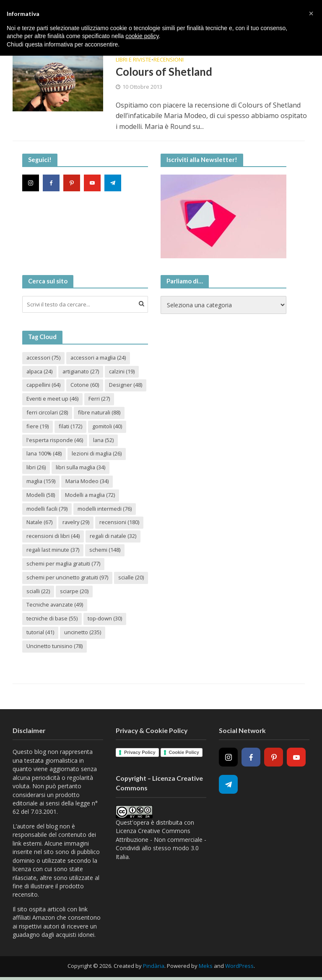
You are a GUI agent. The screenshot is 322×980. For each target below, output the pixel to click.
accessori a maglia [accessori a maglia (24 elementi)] (99, 358)
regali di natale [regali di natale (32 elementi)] (114, 537)
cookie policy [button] (142, 36)
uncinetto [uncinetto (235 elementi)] (83, 633)
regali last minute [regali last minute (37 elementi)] (53, 550)
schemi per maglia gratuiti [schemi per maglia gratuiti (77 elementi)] (64, 564)
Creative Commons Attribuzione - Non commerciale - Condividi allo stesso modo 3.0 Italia (161, 845)
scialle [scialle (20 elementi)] (39, 592)
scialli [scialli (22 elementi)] (74, 592)
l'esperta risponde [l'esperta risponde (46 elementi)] (55, 440)
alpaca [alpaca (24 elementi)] (40, 371)
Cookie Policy (184, 753)
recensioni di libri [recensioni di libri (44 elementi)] (53, 537)
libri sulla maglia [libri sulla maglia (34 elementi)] (81, 468)
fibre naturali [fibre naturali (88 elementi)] (100, 413)
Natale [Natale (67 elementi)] (40, 523)
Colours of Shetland (165, 72)
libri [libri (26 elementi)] (36, 468)
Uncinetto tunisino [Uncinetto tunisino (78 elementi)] (55, 647)
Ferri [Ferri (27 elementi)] (99, 399)
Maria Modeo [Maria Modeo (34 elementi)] (88, 481)
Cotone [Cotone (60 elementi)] (85, 385)
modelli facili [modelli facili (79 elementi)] (47, 509)
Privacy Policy (140, 753)
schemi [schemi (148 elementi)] (106, 550)
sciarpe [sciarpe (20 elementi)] (111, 592)
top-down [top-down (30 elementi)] (105, 619)
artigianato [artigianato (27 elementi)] (83, 371)
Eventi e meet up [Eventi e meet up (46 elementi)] (52, 399)
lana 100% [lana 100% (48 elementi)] (44, 454)
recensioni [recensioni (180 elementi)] (121, 523)
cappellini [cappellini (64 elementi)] (44, 385)
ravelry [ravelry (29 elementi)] (77, 523)
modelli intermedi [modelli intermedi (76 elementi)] (105, 509)
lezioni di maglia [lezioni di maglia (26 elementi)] (98, 454)
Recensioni (169, 60)
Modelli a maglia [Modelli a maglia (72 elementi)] (91, 495)
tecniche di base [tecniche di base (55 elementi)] (52, 619)
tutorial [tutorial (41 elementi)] (40, 633)
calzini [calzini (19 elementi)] (125, 371)
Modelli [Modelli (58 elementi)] (41, 495)
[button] (311, 13)
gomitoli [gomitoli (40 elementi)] (108, 427)
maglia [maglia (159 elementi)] (41, 481)
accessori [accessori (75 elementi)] (44, 358)
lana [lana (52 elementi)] (104, 440)
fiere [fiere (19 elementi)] (38, 427)
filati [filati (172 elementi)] (71, 427)
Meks (206, 967)
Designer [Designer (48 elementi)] (126, 385)
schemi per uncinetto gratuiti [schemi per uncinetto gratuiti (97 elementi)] (68, 578)
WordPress (239, 967)
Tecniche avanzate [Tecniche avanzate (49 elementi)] (55, 605)
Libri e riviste (134, 60)
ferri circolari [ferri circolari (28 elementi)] (47, 413)
